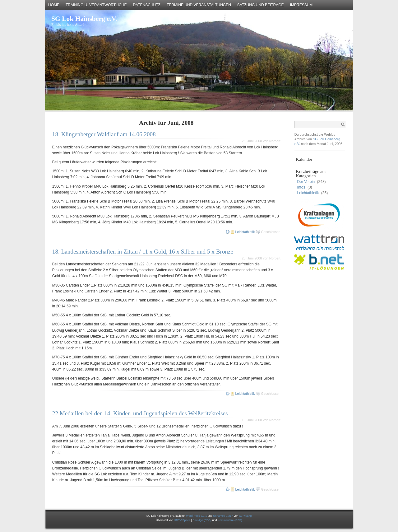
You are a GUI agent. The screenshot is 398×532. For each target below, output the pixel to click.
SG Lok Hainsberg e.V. (84, 19)
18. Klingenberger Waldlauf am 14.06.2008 (104, 134)
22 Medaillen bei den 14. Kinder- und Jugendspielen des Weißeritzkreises (140, 413)
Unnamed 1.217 (223, 516)
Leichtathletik (245, 232)
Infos (301, 187)
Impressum (301, 5)
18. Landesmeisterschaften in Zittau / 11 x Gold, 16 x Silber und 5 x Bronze (143, 252)
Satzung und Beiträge (261, 5)
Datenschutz (146, 5)
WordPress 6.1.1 (196, 516)
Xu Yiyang (245, 516)
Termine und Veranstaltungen (199, 5)
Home (54, 5)
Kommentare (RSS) (230, 520)
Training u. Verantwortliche (96, 5)
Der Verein (306, 182)
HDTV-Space (182, 520)
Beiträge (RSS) (202, 520)
